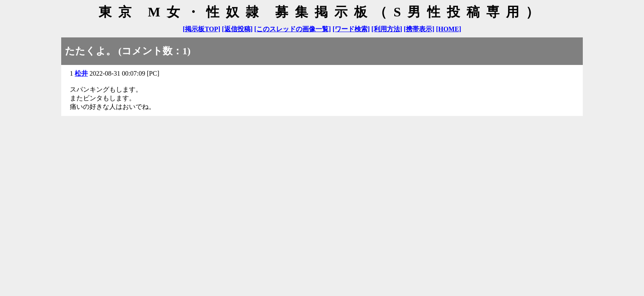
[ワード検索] (351, 29)
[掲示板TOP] (201, 29)
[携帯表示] (419, 29)
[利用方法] (387, 29)
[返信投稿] (237, 29)
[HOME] (449, 29)
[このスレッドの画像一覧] (293, 29)
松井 (81, 73)
